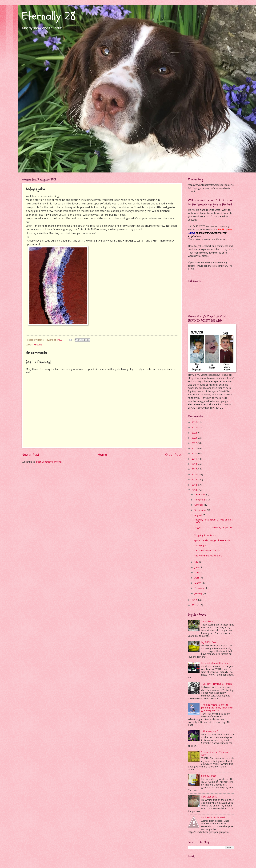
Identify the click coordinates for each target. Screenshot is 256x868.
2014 (195, 485)
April (197, 578)
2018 (195, 464)
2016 (195, 474)
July (196, 562)
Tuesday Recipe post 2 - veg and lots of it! (214, 521)
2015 (195, 479)
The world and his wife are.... (209, 555)
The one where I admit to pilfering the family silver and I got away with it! (217, 707)
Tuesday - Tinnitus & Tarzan (216, 684)
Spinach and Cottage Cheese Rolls (212, 540)
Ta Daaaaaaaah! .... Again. (207, 550)
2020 (195, 453)
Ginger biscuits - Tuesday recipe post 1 (214, 529)
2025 (195, 427)
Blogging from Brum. (205, 535)
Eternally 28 (49, 16)
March (198, 583)
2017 (195, 469)
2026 (195, 422)
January (199, 593)
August (198, 515)
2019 (195, 459)
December (200, 494)
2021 (195, 448)
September (201, 510)
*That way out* (210, 731)
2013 (195, 490)
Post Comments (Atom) (49, 462)
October (199, 505)
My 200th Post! (209, 642)
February (200, 588)
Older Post (173, 454)
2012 (195, 600)
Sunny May (207, 621)
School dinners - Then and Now (215, 753)
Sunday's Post (209, 776)
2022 (195, 443)
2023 (195, 438)
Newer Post (30, 454)
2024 (195, 433)
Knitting (38, 344)
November (200, 500)
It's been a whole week (213, 817)
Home (102, 454)
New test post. (209, 797)
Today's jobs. (201, 545)
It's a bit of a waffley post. (215, 663)
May (197, 572)
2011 (195, 605)
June (197, 567)
